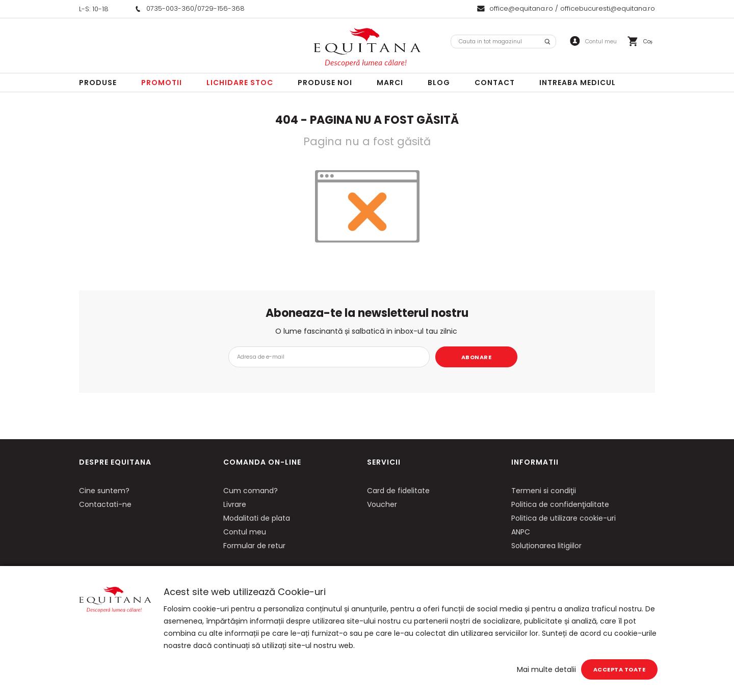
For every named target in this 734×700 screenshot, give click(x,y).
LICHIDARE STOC (240, 83)
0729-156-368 (221, 8)
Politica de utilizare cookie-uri (563, 518)
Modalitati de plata (257, 518)
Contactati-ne (105, 504)
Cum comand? (251, 491)
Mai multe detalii (546, 669)
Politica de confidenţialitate (560, 504)
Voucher (382, 504)
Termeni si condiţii (544, 491)
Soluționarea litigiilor (546, 546)
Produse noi (325, 83)
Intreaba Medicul (578, 83)
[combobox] (503, 42)
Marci (390, 83)
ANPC (521, 532)
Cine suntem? (104, 491)
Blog (439, 83)
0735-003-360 (170, 8)
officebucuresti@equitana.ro (608, 8)
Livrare (235, 504)
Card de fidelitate (398, 491)
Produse (98, 83)
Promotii (162, 83)
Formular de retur (254, 546)
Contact (495, 83)
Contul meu (245, 532)
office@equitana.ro (521, 8)
